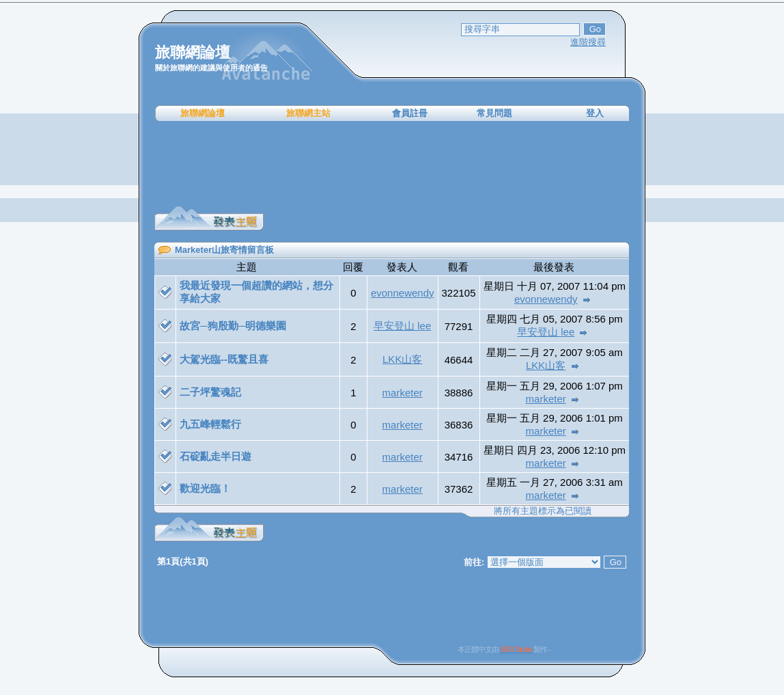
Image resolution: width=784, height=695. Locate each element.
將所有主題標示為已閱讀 (543, 511)
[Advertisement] (392, 164)
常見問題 (494, 113)
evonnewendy (403, 293)
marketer (403, 393)
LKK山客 (402, 359)
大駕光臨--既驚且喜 (224, 359)
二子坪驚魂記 (210, 392)
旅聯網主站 (308, 113)
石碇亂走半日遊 (215, 456)
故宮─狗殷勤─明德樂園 (233, 326)
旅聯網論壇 (202, 113)
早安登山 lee (402, 326)
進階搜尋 (588, 42)
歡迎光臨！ (205, 488)
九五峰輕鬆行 (210, 424)
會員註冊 (410, 113)
